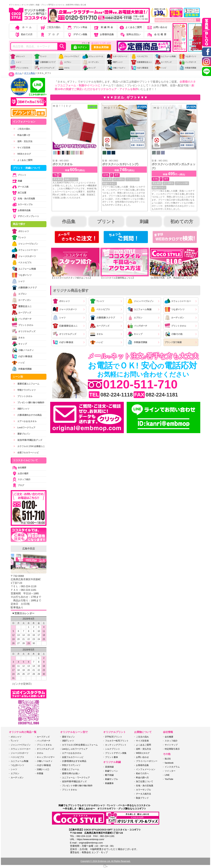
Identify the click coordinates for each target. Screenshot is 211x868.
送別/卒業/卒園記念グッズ (28, 440)
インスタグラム (172, 767)
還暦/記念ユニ (22, 306)
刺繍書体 (109, 783)
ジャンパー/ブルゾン (69, 58)
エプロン (65, 62)
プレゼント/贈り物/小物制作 (29, 403)
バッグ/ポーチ (188, 62)
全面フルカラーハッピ (26, 453)
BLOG (168, 759)
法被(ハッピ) (43, 769)
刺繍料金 (104, 27)
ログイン (80, 48)
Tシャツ (40, 56)
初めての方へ (142, 773)
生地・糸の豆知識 (23, 199)
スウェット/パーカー (93, 58)
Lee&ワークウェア (24, 428)
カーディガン (91, 62)
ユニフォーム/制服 (165, 56)
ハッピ (161, 68)
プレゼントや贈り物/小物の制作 (77, 786)
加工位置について (145, 781)
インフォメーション (146, 769)
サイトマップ (171, 745)
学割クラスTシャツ (25, 390)
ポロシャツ (17, 56)
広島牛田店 (29, 549)
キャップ (89, 68)
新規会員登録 (101, 47)
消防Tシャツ (115, 62)
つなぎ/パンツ (188, 56)
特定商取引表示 (172, 749)
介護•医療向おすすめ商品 (28, 415)
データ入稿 (20, 187)
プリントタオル (19, 68)
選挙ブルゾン (22, 434)
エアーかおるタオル (25, 421)
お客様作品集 (104, 34)
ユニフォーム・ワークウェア (76, 778)
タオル (64, 68)
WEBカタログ (22, 154)
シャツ (16, 62)
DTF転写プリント (114, 737)
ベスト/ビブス (139, 56)
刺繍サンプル (111, 779)
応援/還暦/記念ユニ (141, 62)
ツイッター (170, 771)
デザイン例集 (77, 34)
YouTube (169, 779)
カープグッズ (163, 62)
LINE (167, 775)
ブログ (50, 34)
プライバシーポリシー (147, 761)
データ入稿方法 (143, 794)
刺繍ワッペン (111, 771)
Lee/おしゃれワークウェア (75, 749)
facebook (169, 763)
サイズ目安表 (22, 148)
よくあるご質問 (130, 27)
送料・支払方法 (23, 141)
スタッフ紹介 (21, 479)
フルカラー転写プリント (117, 741)
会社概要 (157, 34)
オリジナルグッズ (44, 68)
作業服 (40, 773)
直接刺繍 (109, 767)
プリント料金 (77, 27)
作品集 (69, 221)
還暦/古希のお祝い (71, 773)
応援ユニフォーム (71, 769)
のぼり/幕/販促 (140, 68)
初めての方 (24, 34)
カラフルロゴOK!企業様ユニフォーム (80, 745)
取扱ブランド (142, 798)
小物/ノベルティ (116, 68)
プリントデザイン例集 (116, 753)
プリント (106, 221)
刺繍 (144, 221)
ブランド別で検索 (173, 342)
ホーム (24, 27)
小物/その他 (173, 334)
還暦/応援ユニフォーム (26, 384)
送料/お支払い (130, 34)
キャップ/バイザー (46, 757)
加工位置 (19, 193)
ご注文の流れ (50, 27)
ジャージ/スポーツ (65, 309)
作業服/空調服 (188, 68)
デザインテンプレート (25, 216)
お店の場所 (20, 474)
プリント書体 (111, 757)
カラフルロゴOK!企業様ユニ (29, 446)
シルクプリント (113, 749)
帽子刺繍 (109, 775)
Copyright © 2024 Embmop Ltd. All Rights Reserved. (106, 861)
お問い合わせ (157, 27)
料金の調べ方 (22, 135)
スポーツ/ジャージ (117, 56)
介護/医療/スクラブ (45, 62)
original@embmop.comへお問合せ (178, 20)
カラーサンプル (22, 204)
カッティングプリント (116, 745)
